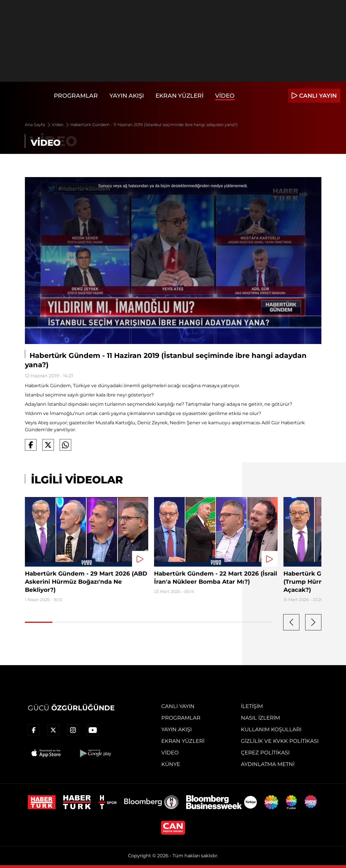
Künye (171, 764)
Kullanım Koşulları (271, 729)
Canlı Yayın (178, 706)
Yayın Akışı (127, 96)
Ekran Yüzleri (180, 96)
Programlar (76, 96)
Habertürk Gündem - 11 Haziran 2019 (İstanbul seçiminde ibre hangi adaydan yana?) (154, 125)
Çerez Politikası (265, 753)
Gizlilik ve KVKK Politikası (280, 741)
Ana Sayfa (38, 125)
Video (225, 96)
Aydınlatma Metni (268, 764)
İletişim (252, 706)
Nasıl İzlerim (260, 718)
